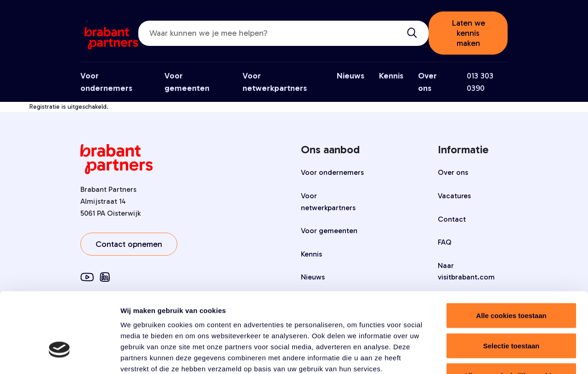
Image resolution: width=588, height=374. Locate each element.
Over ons (453, 172)
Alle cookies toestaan (511, 254)
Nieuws (351, 76)
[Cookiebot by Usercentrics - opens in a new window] (59, 356)
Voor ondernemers (332, 172)
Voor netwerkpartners (328, 202)
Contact (452, 219)
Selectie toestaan (512, 284)
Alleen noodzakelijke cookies (511, 314)
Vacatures (454, 196)
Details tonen (496, 356)
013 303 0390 (480, 82)
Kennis (391, 76)
